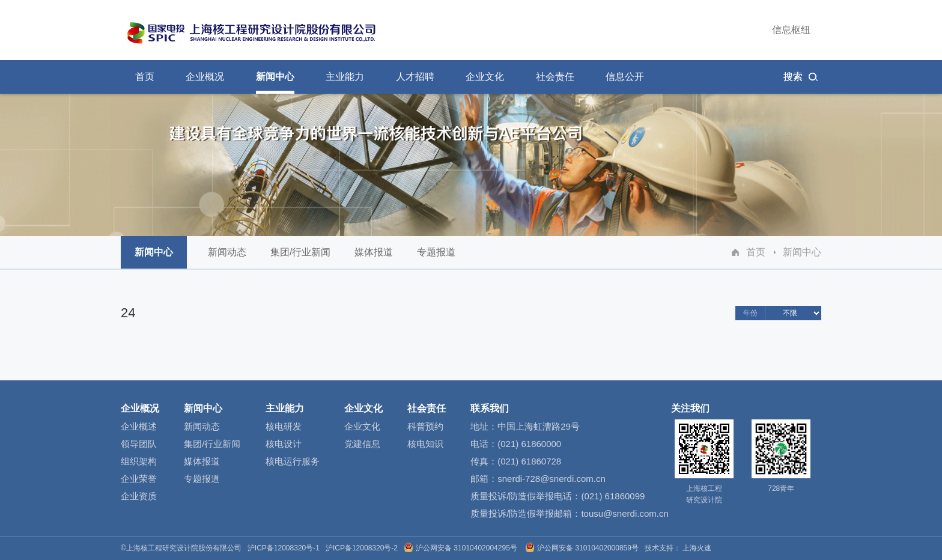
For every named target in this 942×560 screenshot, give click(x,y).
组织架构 (139, 461)
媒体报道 (374, 258)
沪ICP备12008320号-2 (362, 548)
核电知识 (425, 444)
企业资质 (139, 496)
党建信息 (362, 444)
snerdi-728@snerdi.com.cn (551, 479)
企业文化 (363, 408)
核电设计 (284, 444)
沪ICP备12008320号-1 (284, 548)
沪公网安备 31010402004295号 (461, 548)
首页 (756, 252)
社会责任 (427, 408)
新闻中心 (802, 252)
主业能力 (285, 408)
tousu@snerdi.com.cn (624, 513)
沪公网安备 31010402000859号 (583, 548)
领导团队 (139, 444)
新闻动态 (227, 258)
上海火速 (697, 548)
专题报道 (436, 258)
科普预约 (425, 426)
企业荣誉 (139, 479)
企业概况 (140, 408)
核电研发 (284, 426)
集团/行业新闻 (300, 258)
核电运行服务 (293, 461)
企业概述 (139, 426)
